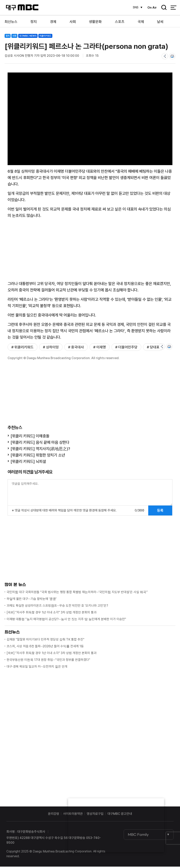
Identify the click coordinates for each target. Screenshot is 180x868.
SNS (134, 7)
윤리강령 (54, 815)
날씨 (160, 22)
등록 (160, 512)
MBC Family (138, 836)
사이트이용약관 (73, 815)
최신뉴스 (11, 22)
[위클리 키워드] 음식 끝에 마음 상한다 (40, 444)
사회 (73, 22)
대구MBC (22, 8)
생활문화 (95, 22)
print (172, 56)
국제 (141, 22)
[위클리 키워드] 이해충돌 (30, 437)
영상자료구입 (95, 815)
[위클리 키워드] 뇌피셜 (28, 463)
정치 (34, 22)
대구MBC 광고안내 (120, 815)
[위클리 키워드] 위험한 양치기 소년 (38, 457)
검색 (163, 8)
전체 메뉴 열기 (174, 8)
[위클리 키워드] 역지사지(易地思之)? (40, 450)
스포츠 (120, 22)
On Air (151, 7)
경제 (53, 22)
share (165, 56)
